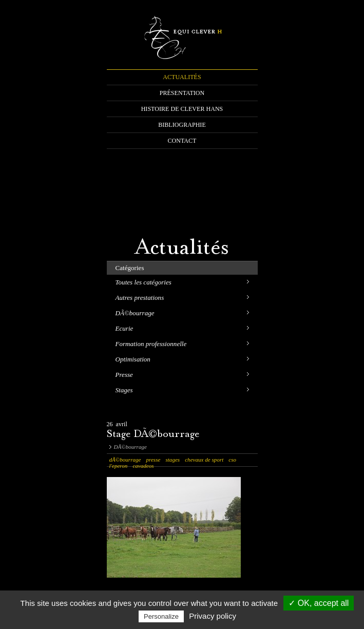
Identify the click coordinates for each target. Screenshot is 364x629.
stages (173, 460)
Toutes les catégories (143, 282)
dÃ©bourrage (125, 460)
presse (153, 460)
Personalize (161, 616)
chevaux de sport (204, 460)
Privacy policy (213, 616)
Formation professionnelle (151, 344)
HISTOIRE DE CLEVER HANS (182, 109)
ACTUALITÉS (182, 77)
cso (232, 460)
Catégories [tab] (130, 268)
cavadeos (143, 466)
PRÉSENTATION (182, 93)
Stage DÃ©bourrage (154, 435)
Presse (124, 375)
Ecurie (124, 328)
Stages (124, 390)
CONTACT (182, 141)
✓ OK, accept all (319, 603)
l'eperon (119, 466)
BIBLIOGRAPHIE (182, 125)
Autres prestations (140, 298)
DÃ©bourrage (135, 313)
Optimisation (133, 359)
